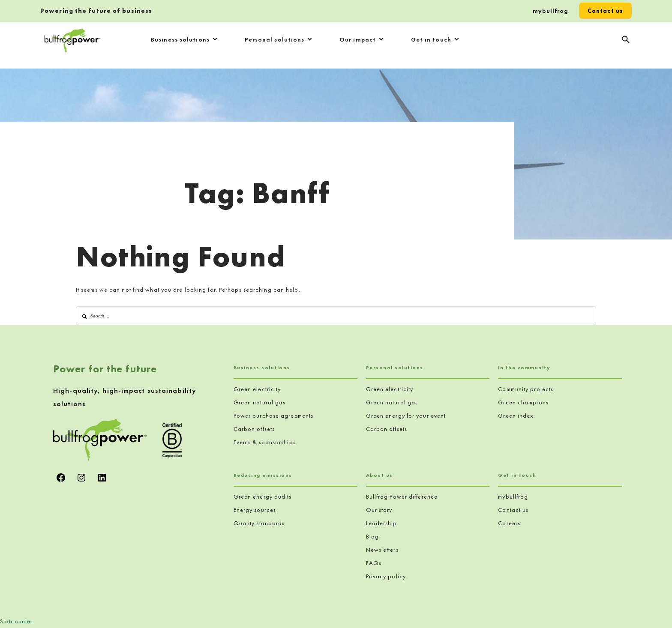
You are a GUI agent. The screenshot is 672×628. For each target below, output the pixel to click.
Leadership (382, 523)
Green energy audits (263, 496)
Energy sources (255, 510)
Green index (516, 416)
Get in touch (431, 39)
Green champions (523, 402)
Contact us (605, 11)
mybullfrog (550, 11)
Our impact (358, 39)
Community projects (526, 389)
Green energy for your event (406, 416)
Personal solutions (275, 39)
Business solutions (180, 39)
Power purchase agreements (274, 416)
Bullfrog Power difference (402, 496)
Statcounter (16, 621)
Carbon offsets (254, 429)
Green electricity (257, 389)
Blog (372, 536)
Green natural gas (260, 402)
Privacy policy (386, 576)
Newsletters (382, 550)
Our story (379, 510)
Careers (509, 523)
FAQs (374, 563)
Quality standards (259, 523)
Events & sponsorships (265, 442)
